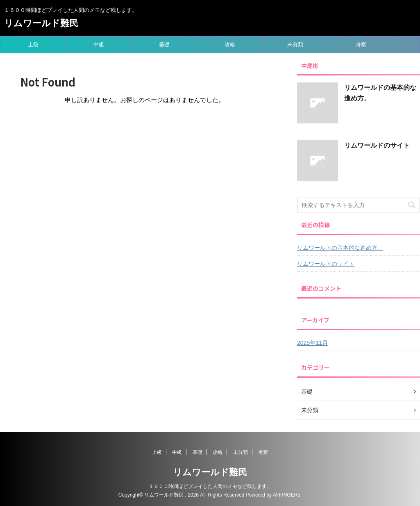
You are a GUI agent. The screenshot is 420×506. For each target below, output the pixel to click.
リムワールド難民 (41, 23)
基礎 (164, 44)
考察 (361, 44)
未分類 (295, 44)
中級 (99, 44)
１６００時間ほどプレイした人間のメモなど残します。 (210, 486)
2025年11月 (312, 343)
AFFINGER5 (287, 495)
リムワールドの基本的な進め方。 (340, 248)
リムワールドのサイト (377, 145)
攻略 (230, 44)
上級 (33, 44)
